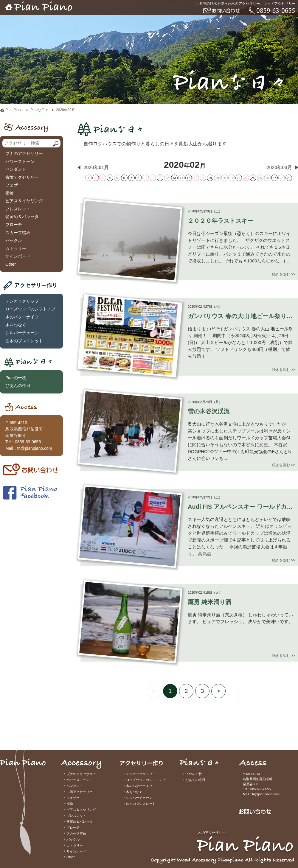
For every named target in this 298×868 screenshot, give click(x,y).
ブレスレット (18, 209)
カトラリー (16, 248)
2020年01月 (96, 168)
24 (253, 178)
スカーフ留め (18, 233)
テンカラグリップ (22, 301)
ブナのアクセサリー (24, 153)
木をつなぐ (16, 325)
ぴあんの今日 (18, 385)
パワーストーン (20, 161)
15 (188, 178)
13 (174, 178)
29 (288, 178)
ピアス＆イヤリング (24, 201)
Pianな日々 (39, 110)
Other (11, 264)
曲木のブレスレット (24, 341)
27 (274, 178)
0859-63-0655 (28, 442)
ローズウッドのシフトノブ (30, 309)
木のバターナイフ (22, 317)
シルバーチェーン (22, 333)
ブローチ (14, 225)
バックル (14, 240)
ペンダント (16, 169)
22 (238, 178)
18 (210, 178)
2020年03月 (279, 168)
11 (160, 178)
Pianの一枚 (16, 378)
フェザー (14, 185)
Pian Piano (14, 110)
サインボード (18, 256)
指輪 (10, 193)
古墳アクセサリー (22, 177)
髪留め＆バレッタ (22, 217)
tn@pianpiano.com (35, 448)
